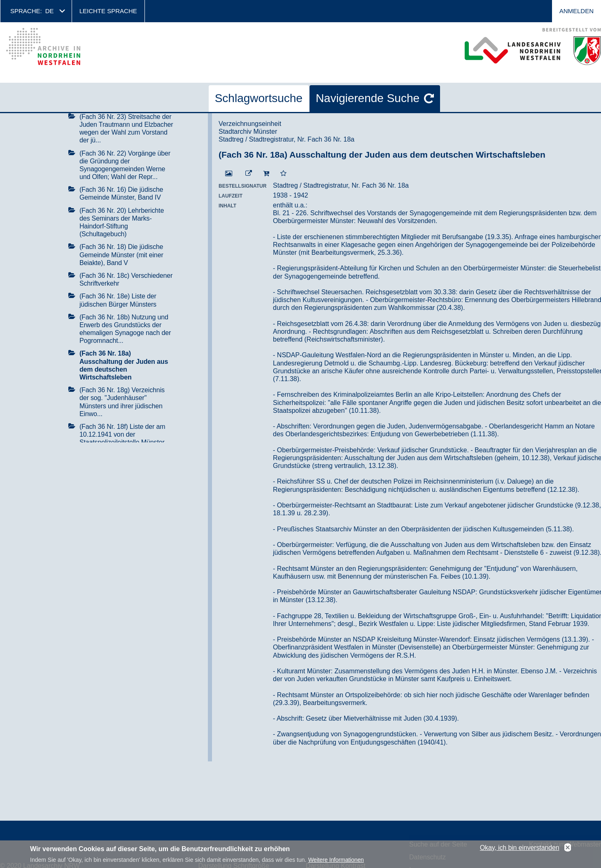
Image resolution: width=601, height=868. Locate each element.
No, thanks (568, 849)
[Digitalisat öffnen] (229, 174)
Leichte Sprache (108, 11)
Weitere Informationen (336, 861)
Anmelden (577, 11)
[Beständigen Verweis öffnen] (249, 174)
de (50, 11)
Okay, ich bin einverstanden (520, 849)
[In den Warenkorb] (266, 174)
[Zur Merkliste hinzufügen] (283, 174)
